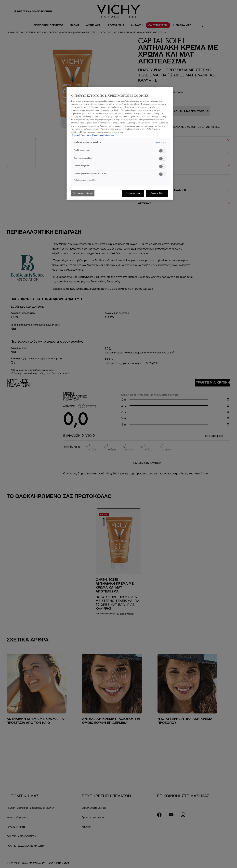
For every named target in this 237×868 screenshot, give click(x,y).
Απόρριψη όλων (133, 193)
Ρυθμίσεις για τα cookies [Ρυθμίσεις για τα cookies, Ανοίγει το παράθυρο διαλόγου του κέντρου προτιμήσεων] (85, 180)
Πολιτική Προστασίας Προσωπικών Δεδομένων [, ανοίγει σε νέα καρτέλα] (93, 135)
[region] (120, 143)
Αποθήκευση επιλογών (83, 193)
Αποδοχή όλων (157, 193)
